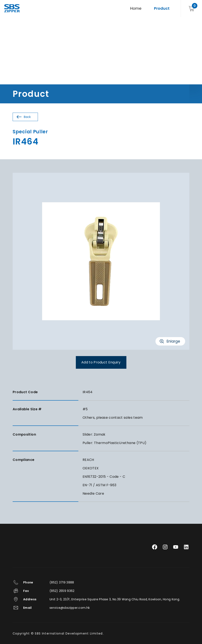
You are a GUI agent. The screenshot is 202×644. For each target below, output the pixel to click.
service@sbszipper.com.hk (70, 608)
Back (27, 117)
